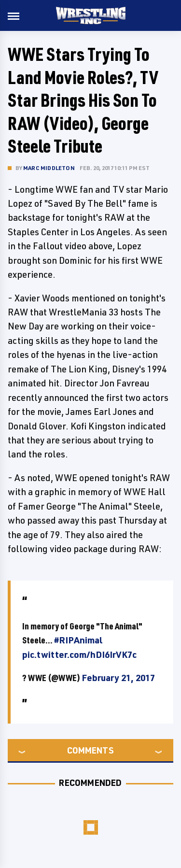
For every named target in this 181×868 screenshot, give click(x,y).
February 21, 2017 (118, 678)
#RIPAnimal (78, 640)
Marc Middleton (49, 168)
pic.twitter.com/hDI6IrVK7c (79, 655)
